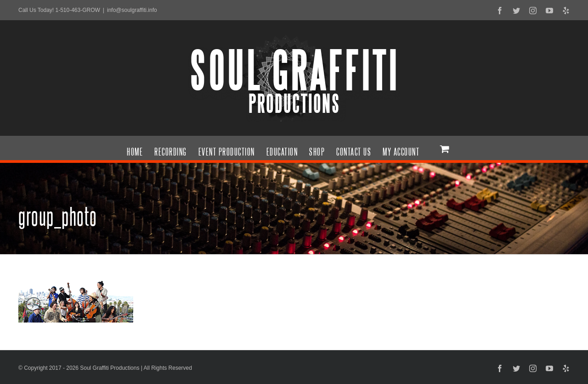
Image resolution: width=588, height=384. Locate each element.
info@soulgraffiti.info (132, 10)
